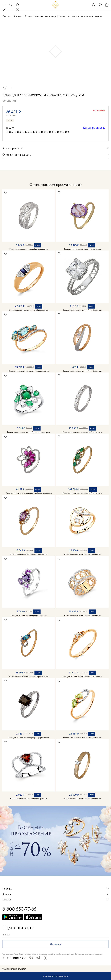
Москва (11, 5)
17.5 (35, 132)
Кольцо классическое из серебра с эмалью (29, 615)
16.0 (11, 132)
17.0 (27, 132)
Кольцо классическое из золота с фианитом (82, 554)
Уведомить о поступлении (56, 976)
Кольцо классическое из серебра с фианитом (29, 249)
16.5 (19, 132)
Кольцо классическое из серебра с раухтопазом (29, 738)
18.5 (51, 132)
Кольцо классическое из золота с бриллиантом (29, 310)
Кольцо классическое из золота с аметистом (82, 249)
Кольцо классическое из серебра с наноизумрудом (29, 432)
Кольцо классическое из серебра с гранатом (29, 799)
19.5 (67, 132)
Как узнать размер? (94, 128)
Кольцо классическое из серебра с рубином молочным (29, 493)
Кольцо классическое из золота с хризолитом (82, 738)
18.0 (43, 132)
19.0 (59, 132)
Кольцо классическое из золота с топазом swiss (29, 371)
